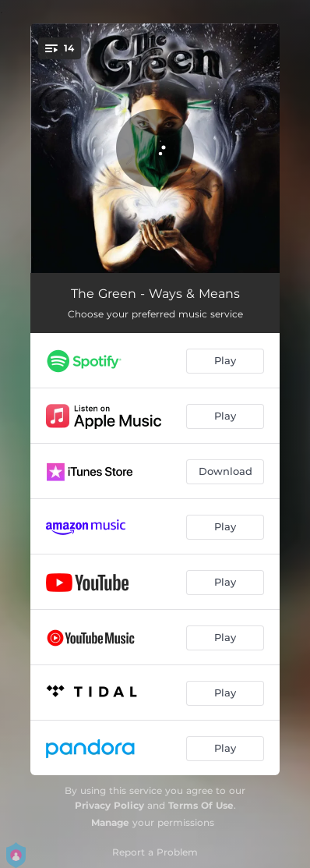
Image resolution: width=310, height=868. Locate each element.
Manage (110, 822)
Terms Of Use (201, 805)
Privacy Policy (109, 805)
